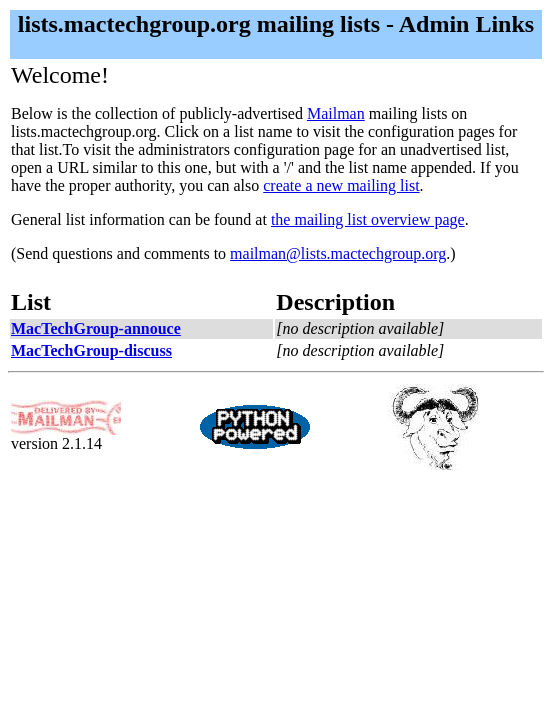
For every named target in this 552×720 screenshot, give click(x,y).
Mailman (336, 113)
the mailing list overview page (368, 219)
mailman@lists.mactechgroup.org (338, 253)
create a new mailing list (341, 185)
